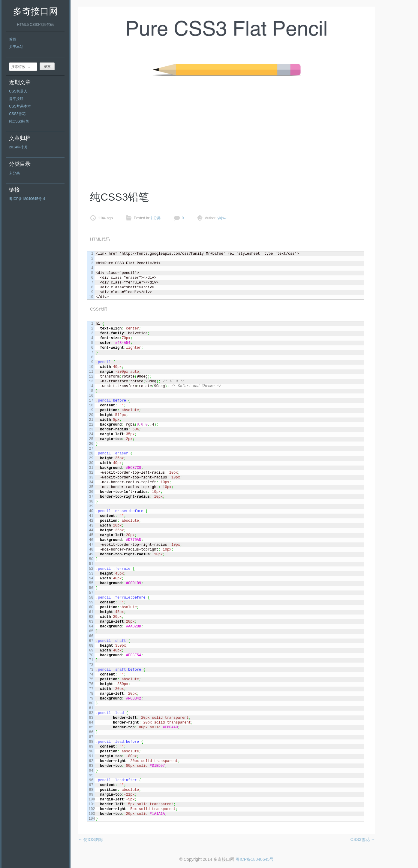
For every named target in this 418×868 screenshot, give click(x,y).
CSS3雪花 (17, 114)
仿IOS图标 (91, 839)
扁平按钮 (16, 99)
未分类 (14, 173)
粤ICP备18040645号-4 (27, 199)
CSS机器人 (18, 91)
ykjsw (222, 218)
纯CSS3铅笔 (19, 121)
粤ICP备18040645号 (255, 859)
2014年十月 (18, 147)
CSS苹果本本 (20, 106)
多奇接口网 (35, 11)
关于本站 (16, 47)
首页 (13, 39)
